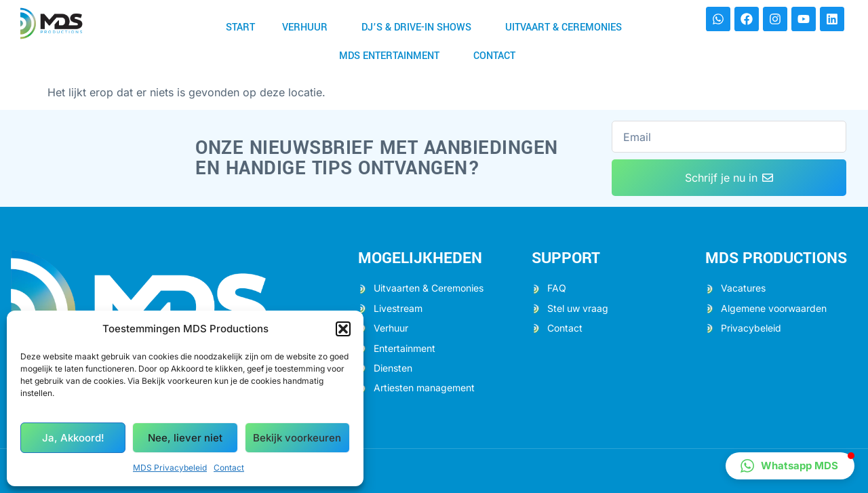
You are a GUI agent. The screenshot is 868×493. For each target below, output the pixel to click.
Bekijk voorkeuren (297, 438)
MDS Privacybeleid (170, 468)
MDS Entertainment (393, 56)
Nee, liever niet (185, 438)
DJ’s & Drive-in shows (420, 27)
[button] (343, 329)
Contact (229, 468)
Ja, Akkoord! (73, 438)
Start (240, 27)
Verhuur (308, 27)
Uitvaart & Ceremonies (567, 27)
